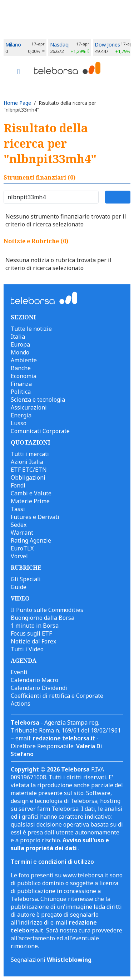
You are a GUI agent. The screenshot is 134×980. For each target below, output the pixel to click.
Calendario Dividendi (39, 688)
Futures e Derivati (35, 517)
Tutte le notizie (31, 329)
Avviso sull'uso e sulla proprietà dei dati (60, 844)
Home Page (17, 103)
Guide (19, 587)
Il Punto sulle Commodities (47, 610)
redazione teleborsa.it (64, 738)
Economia (24, 376)
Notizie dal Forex (33, 641)
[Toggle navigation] (19, 72)
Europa (20, 344)
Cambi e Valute (31, 493)
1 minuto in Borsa (35, 626)
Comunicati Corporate (40, 431)
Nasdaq (59, 45)
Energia (21, 415)
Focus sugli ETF (31, 633)
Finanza (21, 384)
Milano (13, 45)
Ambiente (24, 360)
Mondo (20, 352)
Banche (21, 368)
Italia (18, 337)
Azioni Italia (27, 462)
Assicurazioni (29, 407)
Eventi (19, 672)
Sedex (19, 525)
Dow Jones (107, 45)
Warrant (22, 533)
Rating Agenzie (31, 540)
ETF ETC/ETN (29, 470)
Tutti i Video (27, 649)
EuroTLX (22, 548)
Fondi (18, 485)
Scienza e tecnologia (38, 400)
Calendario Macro (34, 680)
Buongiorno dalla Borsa (43, 618)
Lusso (19, 423)
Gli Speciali (26, 579)
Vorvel (19, 556)
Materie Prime (30, 501)
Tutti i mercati (30, 454)
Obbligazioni (28, 477)
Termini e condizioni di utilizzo (52, 862)
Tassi (18, 509)
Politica (21, 392)
